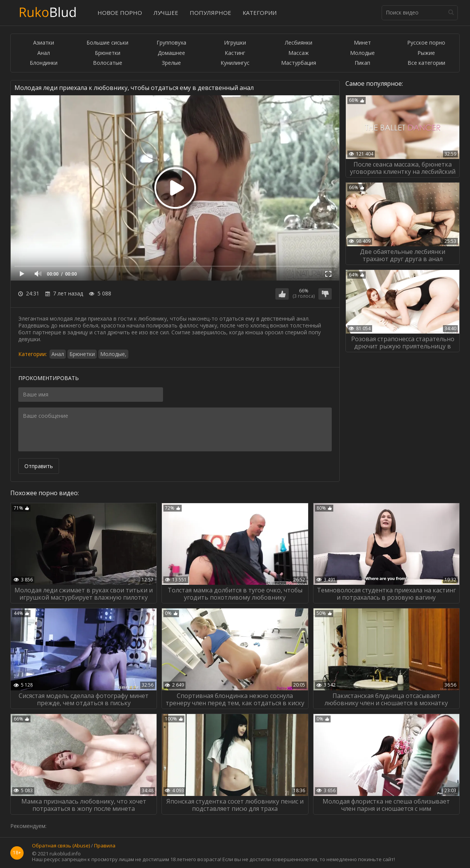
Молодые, (113, 354)
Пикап (362, 63)
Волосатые (108, 63)
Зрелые (171, 63)
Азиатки (44, 43)
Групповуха (171, 43)
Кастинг (235, 53)
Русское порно (426, 43)
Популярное (210, 13)
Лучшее (166, 13)
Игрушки (235, 43)
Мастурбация (299, 63)
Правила (105, 846)
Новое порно (120, 13)
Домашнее (171, 53)
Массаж (299, 53)
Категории (260, 13)
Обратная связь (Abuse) (61, 846)
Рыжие (426, 53)
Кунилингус (235, 63)
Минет (362, 43)
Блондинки (44, 63)
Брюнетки (108, 53)
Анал (44, 53)
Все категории (426, 63)
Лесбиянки (299, 43)
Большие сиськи (107, 43)
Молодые (362, 53)
